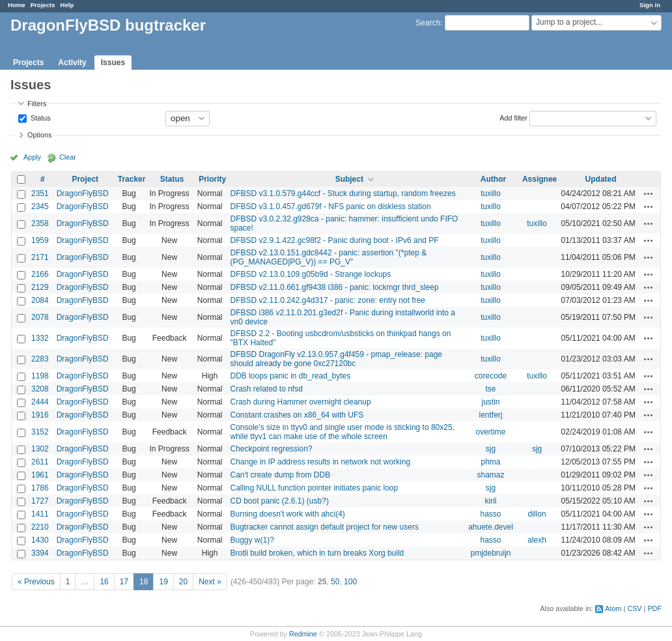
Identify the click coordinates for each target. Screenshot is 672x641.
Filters (37, 104)
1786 (40, 488)
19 (163, 582)
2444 (40, 402)
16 (104, 582)
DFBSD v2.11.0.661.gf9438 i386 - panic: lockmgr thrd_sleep (334, 287)
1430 (40, 540)
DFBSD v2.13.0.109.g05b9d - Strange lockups (310, 274)
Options (39, 135)
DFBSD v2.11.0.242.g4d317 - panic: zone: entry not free (328, 300)
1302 (40, 449)
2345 (40, 207)
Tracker (132, 179)
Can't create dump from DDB (280, 475)
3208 (40, 389)
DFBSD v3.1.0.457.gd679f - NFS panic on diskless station (330, 207)
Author (493, 179)
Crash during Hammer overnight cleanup (300, 402)
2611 (40, 462)
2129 (40, 287)
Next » (210, 582)
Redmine (303, 634)
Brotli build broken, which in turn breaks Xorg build (317, 553)
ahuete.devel (491, 527)
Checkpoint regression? (271, 449)
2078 (40, 317)
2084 (40, 300)
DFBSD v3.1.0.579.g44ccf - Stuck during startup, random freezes (343, 193)
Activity (72, 63)
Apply (32, 157)
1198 (40, 376)
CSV (634, 608)
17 (124, 582)
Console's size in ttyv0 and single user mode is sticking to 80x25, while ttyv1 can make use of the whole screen (342, 432)
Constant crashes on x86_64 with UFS (297, 415)
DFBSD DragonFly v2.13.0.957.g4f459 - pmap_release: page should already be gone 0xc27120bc (336, 359)
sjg (491, 449)
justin (491, 402)
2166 (40, 274)
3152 (40, 432)
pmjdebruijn (490, 553)
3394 (40, 553)
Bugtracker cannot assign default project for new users (324, 527)
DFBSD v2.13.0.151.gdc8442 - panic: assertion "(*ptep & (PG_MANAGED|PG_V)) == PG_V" (328, 257)
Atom (613, 608)
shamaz (490, 475)
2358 (40, 223)
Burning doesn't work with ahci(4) (287, 514)
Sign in (650, 5)
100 (350, 582)
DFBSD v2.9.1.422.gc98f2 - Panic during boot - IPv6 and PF (334, 240)
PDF (654, 608)
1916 (40, 415)
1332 (40, 338)
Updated (601, 179)
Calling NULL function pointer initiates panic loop (314, 488)
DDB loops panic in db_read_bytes (290, 376)
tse (491, 389)
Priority (212, 179)
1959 (40, 240)
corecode (491, 376)
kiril (491, 501)
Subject (349, 179)
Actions (649, 193)
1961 (40, 475)
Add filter (513, 117)
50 (335, 582)
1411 (40, 514)
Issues (113, 63)
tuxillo (491, 193)
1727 (40, 501)
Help (67, 5)
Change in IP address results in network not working (320, 462)
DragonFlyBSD (83, 193)
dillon (537, 514)
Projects (43, 5)
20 (183, 582)
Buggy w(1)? (252, 540)
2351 (40, 193)
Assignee (539, 179)
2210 (40, 527)
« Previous (36, 582)
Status (40, 117)
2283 (40, 359)
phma (490, 462)
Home (17, 5)
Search (428, 23)
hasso (490, 514)
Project (85, 179)
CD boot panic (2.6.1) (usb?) (279, 501)
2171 (40, 257)
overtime (491, 432)
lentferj (490, 415)
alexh (537, 540)
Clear (68, 157)
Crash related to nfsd (266, 389)
